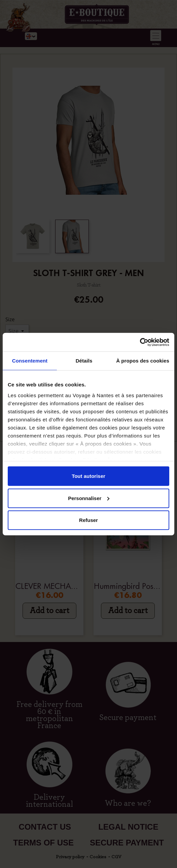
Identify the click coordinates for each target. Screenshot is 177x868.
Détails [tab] (84, 361)
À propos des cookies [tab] (143, 361)
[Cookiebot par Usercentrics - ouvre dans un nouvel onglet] (140, 342)
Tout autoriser (88, 476)
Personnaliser (89, 498)
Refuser (88, 520)
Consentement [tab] (30, 361)
